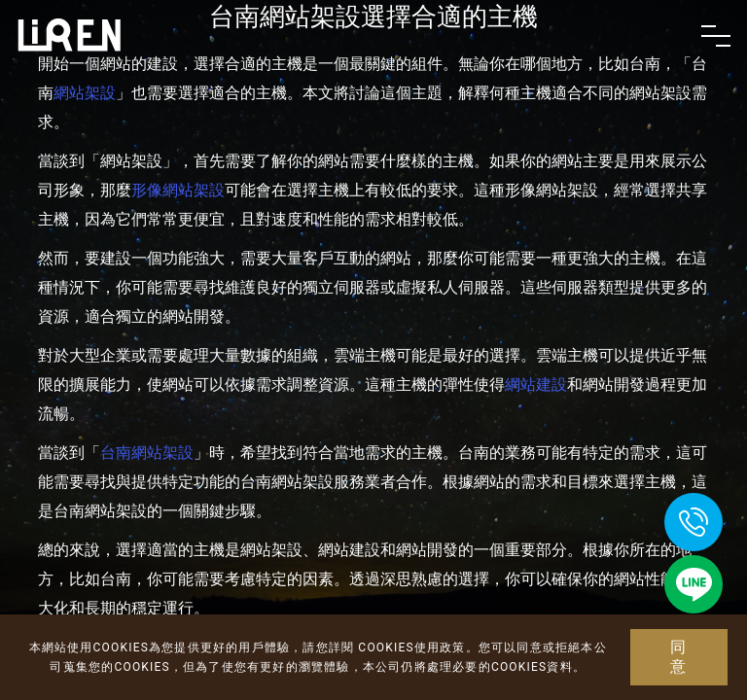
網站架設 (85, 93)
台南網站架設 (147, 453)
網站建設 (536, 385)
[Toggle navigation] (716, 36)
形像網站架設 (178, 190)
